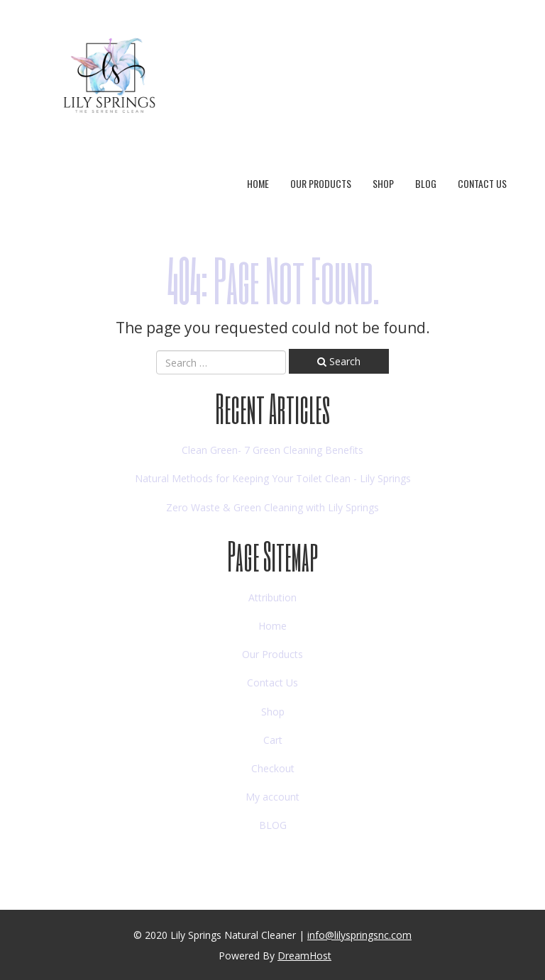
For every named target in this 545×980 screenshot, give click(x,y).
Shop (383, 183)
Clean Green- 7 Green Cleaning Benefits (272, 450)
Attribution (272, 597)
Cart (273, 740)
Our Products (321, 183)
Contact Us (482, 183)
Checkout (273, 768)
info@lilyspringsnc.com (359, 935)
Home (258, 183)
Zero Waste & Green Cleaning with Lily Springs (272, 507)
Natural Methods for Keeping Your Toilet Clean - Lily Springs (273, 478)
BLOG (426, 183)
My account (272, 797)
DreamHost (304, 956)
